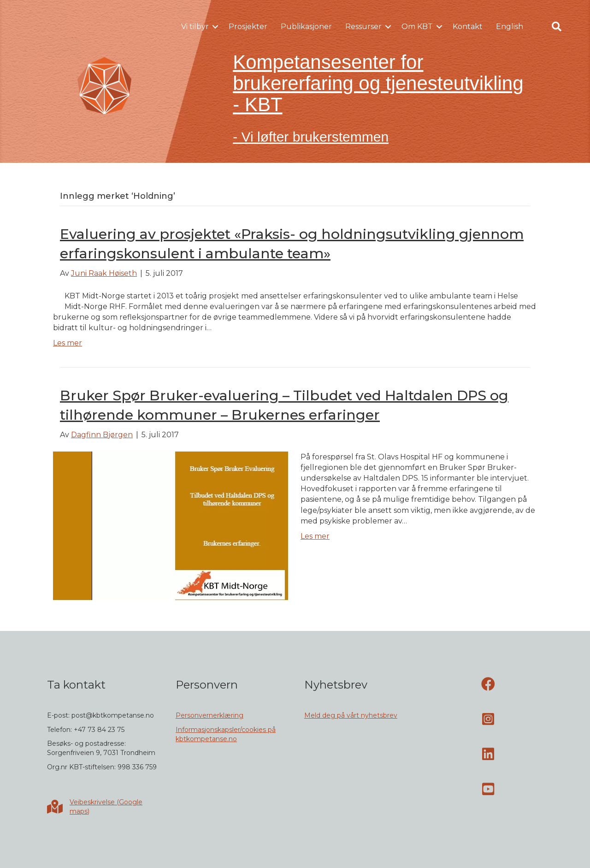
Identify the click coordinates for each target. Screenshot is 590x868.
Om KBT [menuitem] (417, 27)
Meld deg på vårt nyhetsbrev (351, 715)
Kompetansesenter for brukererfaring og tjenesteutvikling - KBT (378, 83)
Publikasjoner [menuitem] (306, 27)
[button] (215, 27)
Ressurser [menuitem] (363, 27)
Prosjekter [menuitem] (248, 27)
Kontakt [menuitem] (468, 27)
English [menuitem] (510, 27)
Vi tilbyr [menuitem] (195, 27)
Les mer (68, 343)
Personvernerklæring (209, 715)
